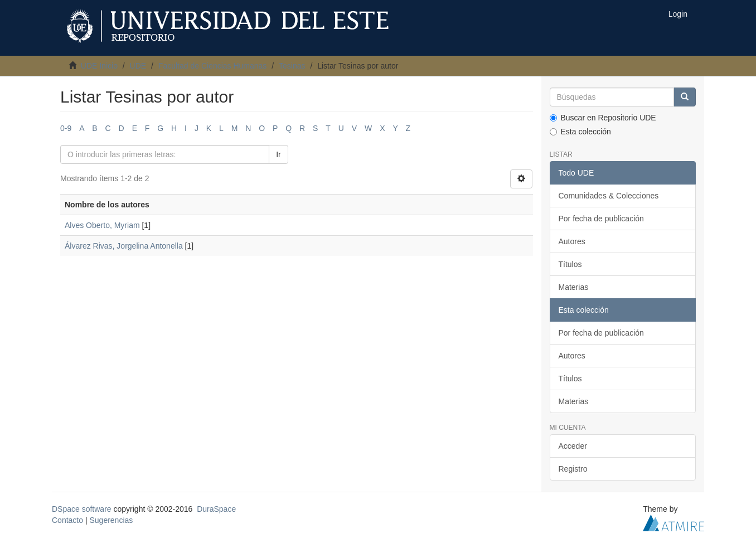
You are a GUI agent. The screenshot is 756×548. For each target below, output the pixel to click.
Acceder (573, 446)
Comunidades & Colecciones (609, 196)
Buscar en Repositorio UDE (603, 118)
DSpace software (82, 509)
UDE (138, 66)
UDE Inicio (99, 66)
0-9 (66, 128)
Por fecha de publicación (601, 219)
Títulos (570, 264)
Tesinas (292, 66)
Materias (574, 287)
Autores (572, 241)
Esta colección (580, 132)
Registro (573, 469)
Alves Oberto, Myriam (102, 225)
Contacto (67, 520)
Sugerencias (111, 520)
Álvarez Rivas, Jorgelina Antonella (124, 246)
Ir (278, 154)
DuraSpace (216, 509)
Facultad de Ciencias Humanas (213, 66)
